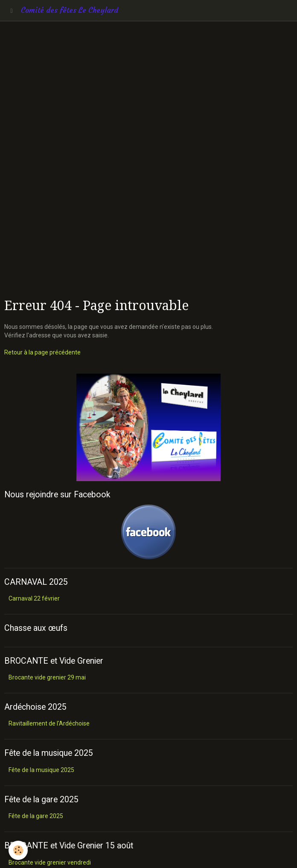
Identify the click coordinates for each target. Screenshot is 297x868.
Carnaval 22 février (34, 598)
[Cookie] (18, 850)
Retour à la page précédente (42, 352)
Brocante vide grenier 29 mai (47, 677)
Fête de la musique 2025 (41, 770)
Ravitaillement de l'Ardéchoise (49, 723)
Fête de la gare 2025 (36, 816)
